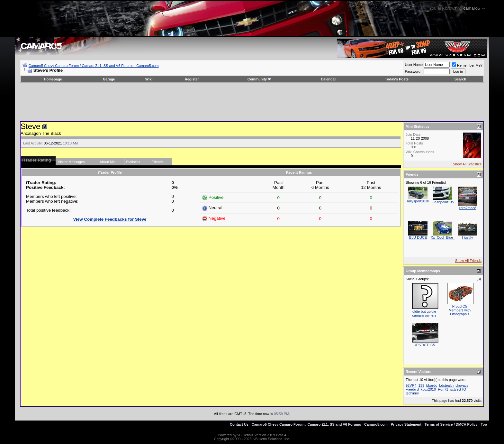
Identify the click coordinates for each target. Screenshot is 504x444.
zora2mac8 (467, 208)
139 (421, 385)
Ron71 (443, 389)
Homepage (53, 79)
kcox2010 (428, 389)
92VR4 (411, 385)
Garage (109, 79)
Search (460, 79)
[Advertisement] (252, 102)
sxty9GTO (458, 389)
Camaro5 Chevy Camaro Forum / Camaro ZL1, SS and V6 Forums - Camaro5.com (94, 66)
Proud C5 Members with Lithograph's (460, 310)
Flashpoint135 (443, 202)
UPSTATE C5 (424, 345)
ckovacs (462, 385)
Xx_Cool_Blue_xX (445, 237)
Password (412, 71)
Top (484, 424)
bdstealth (446, 385)
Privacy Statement (406, 424)
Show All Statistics (467, 164)
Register (192, 79)
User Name (414, 65)
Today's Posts (397, 79)
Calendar (328, 79)
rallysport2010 (418, 201)
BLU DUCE (418, 237)
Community (260, 79)
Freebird (412, 389)
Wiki (149, 79)
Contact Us (239, 424)
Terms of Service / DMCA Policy (451, 424)
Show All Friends (468, 261)
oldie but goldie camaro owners (424, 313)
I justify (467, 237)
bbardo (432, 385)
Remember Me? (467, 65)
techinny (412, 393)
